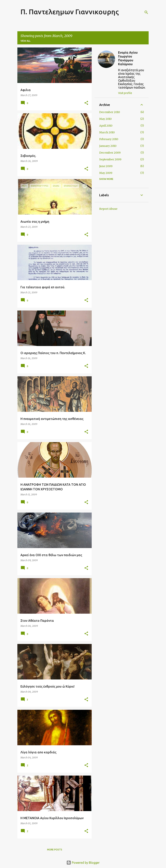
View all (25, 41)
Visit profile (125, 93)
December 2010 (110, 112)
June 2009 (106, 166)
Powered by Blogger (83, 863)
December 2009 (110, 153)
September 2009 (110, 159)
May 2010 (105, 119)
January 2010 (108, 146)
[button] (86, 103)
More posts (55, 850)
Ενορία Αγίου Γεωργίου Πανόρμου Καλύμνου (128, 58)
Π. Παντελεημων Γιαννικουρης (70, 12)
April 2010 (106, 126)
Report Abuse (108, 209)
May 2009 (106, 173)
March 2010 (107, 132)
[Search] (146, 12)
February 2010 (109, 139)
